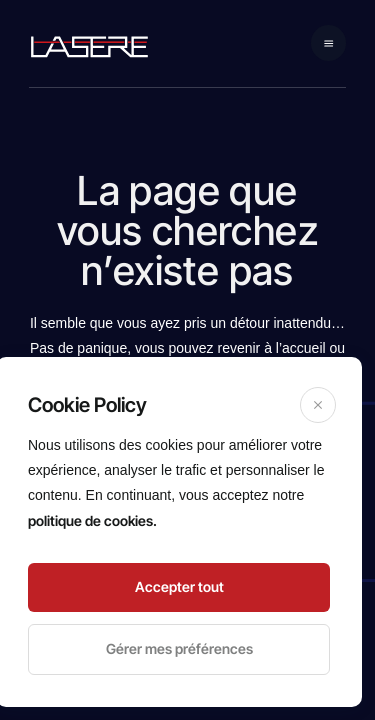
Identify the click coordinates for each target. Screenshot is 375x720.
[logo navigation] (89, 46)
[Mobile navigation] (329, 43)
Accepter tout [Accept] (179, 586)
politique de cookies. (92, 520)
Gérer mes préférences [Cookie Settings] (179, 648)
